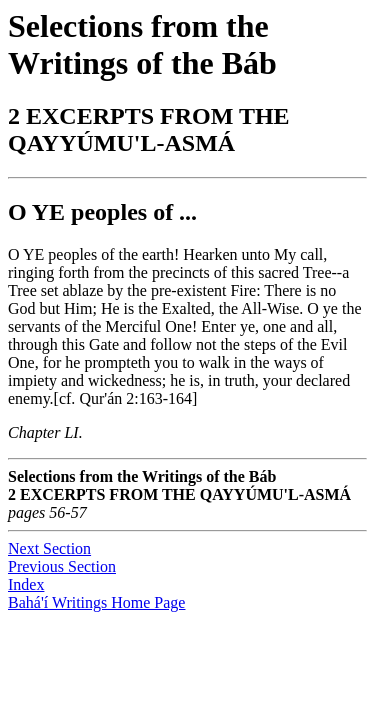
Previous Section (62, 566)
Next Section (49, 548)
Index (26, 584)
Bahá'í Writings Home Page (96, 602)
